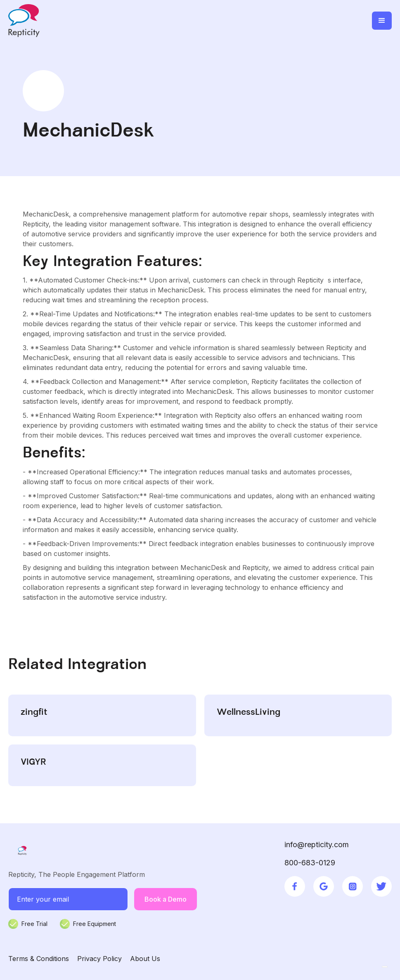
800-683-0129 (310, 863)
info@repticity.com (317, 845)
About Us (145, 959)
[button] (382, 21)
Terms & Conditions (39, 959)
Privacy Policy (99, 959)
